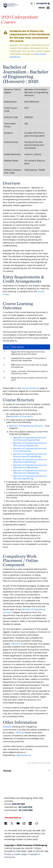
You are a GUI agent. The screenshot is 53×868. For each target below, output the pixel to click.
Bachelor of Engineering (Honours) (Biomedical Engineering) (30, 444)
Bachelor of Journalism (22, 416)
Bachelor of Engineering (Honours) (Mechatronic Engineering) (30, 472)
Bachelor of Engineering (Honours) (26, 426)
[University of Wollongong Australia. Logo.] (11, 5)
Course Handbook (30, 388)
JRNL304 (15, 644)
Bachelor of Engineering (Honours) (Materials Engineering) (30, 461)
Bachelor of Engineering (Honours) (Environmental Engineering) (30, 455)
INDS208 (7, 727)
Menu (44, 8)
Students (43, 4)
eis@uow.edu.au (23, 755)
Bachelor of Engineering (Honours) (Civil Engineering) (30, 450)
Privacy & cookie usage (15, 854)
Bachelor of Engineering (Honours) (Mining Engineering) (30, 477)
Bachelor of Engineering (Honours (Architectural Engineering (30, 439)
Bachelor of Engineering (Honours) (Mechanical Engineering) (30, 466)
